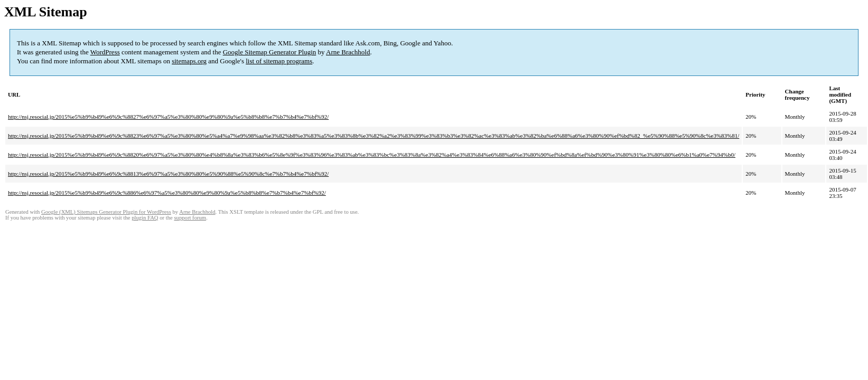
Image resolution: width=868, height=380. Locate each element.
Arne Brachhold (348, 52)
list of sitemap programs (279, 61)
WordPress (105, 52)
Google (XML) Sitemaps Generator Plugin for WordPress (106, 212)
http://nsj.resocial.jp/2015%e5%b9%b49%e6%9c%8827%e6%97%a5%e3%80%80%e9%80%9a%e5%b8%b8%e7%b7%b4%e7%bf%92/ (168, 117)
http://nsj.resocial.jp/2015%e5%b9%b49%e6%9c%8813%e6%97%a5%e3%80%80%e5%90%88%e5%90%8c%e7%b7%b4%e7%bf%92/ (168, 174)
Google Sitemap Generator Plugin (270, 52)
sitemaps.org (189, 61)
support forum (190, 218)
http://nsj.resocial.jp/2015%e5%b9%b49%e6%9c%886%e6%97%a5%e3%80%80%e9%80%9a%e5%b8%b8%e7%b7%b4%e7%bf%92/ (167, 193)
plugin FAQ (145, 218)
